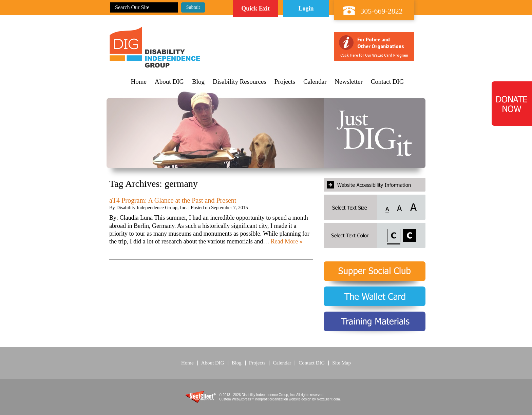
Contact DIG (387, 82)
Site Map (341, 363)
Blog (198, 82)
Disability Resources (240, 82)
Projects (285, 82)
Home (139, 82)
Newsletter (349, 82)
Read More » (287, 241)
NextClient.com (328, 399)
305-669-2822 (382, 11)
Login (306, 8)
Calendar (315, 82)
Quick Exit (255, 8)
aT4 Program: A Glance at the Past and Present (173, 200)
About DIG (169, 82)
